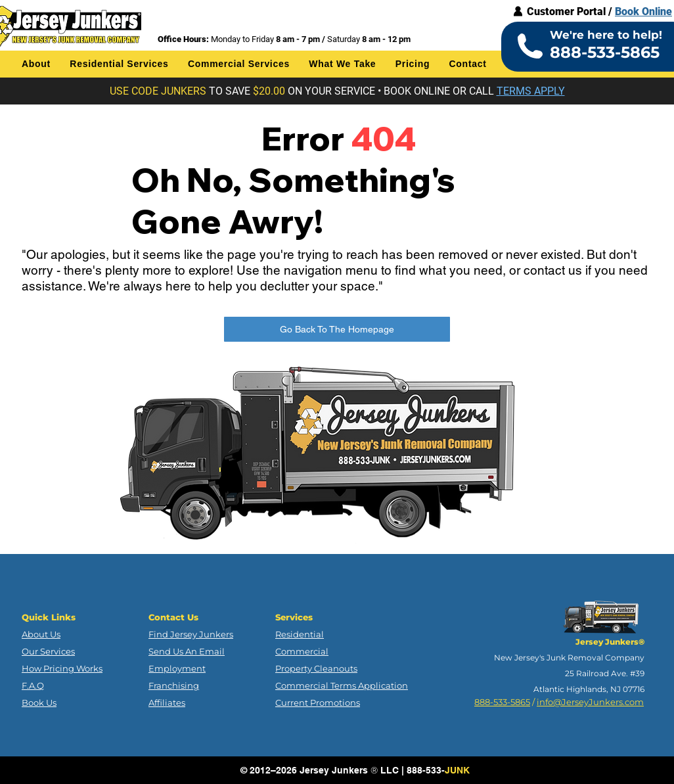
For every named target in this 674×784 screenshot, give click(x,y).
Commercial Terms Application (342, 685)
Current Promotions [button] (318, 703)
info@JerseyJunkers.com (590, 702)
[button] (36, 64)
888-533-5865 (502, 702)
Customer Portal (566, 12)
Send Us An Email (187, 651)
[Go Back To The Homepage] (337, 329)
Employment (177, 668)
